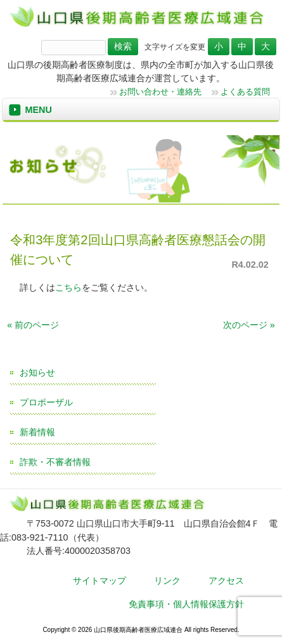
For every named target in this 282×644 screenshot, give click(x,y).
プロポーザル (46, 402)
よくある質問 (245, 92)
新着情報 (37, 432)
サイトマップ (99, 581)
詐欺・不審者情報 (55, 462)
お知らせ (37, 372)
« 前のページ (33, 325)
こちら (68, 287)
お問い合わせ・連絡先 (160, 92)
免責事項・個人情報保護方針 (186, 604)
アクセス (226, 581)
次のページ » (249, 325)
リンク (167, 581)
